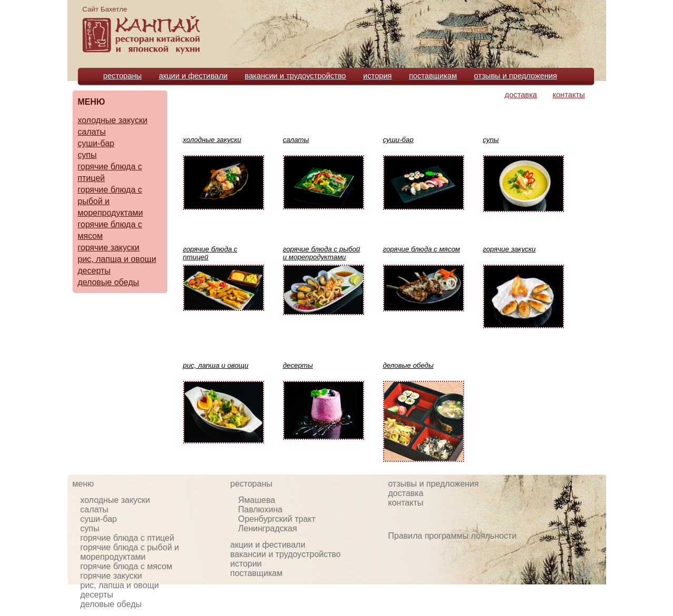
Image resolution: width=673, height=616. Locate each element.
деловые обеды (109, 282)
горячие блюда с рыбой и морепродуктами (130, 552)
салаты (92, 132)
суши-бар (96, 143)
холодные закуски (113, 120)
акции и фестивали (193, 76)
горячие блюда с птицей (128, 538)
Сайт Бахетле (105, 9)
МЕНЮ (92, 102)
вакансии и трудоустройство (295, 76)
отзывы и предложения (516, 76)
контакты (569, 95)
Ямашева (257, 500)
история (378, 76)
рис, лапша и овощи (117, 259)
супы (87, 155)
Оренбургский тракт (277, 519)
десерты (94, 271)
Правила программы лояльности (453, 536)
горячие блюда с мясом (127, 566)
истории (246, 564)
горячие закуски (109, 248)
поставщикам (433, 76)
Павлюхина (260, 509)
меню (83, 484)
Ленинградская (268, 528)
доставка (521, 95)
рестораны (122, 76)
